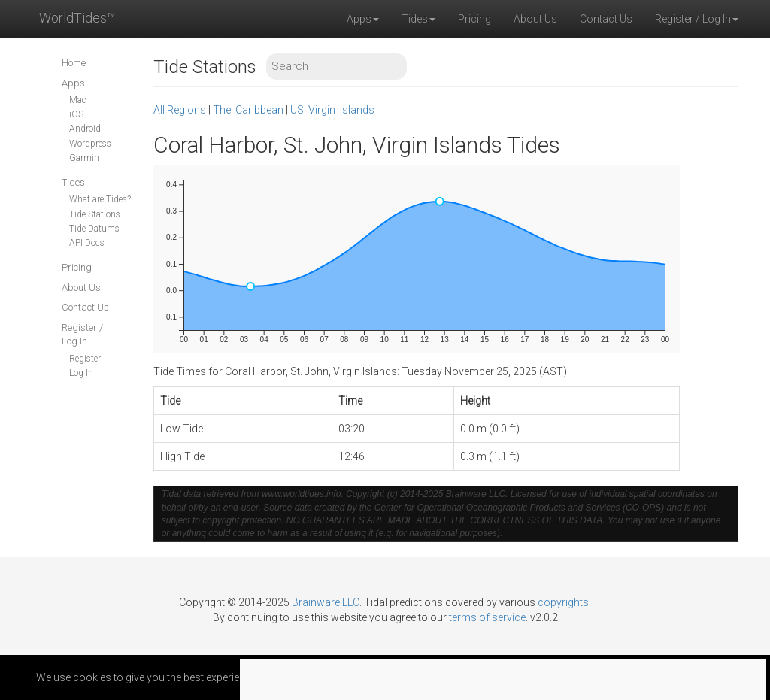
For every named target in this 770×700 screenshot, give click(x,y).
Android (85, 129)
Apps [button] (363, 19)
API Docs (87, 243)
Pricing (474, 19)
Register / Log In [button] (697, 19)
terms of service (487, 617)
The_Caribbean (248, 110)
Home (74, 63)
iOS (76, 114)
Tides (73, 182)
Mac (78, 100)
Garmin (84, 158)
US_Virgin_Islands (332, 110)
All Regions (180, 110)
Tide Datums (94, 229)
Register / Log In (82, 335)
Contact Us (606, 19)
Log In (81, 373)
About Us (535, 19)
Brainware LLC (326, 602)
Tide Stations (95, 214)
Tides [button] (418, 19)
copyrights (563, 602)
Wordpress (90, 144)
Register (85, 359)
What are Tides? (100, 199)
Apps (73, 83)
